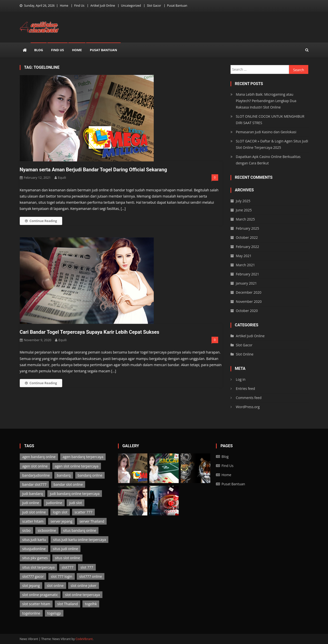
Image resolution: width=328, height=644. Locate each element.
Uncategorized (131, 6)
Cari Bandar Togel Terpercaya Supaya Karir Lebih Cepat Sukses (90, 332)
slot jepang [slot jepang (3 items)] (31, 586)
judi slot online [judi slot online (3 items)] (34, 512)
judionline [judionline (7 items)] (54, 503)
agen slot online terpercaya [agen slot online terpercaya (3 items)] (77, 466)
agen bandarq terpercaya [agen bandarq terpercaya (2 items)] (83, 457)
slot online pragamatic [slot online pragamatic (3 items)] (40, 595)
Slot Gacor (154, 6)
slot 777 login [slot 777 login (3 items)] (62, 576)
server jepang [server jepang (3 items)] (61, 521)
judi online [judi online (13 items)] (31, 503)
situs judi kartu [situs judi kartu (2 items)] (34, 540)
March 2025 (245, 219)
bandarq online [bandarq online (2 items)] (90, 475)
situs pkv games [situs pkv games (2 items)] (35, 558)
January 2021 (246, 283)
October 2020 (247, 311)
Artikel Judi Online (103, 6)
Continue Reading (41, 221)
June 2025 (244, 210)
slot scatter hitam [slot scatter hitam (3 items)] (36, 604)
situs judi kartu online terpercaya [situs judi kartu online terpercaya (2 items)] (79, 540)
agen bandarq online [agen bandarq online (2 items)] (39, 457)
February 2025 (248, 228)
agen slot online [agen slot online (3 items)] (35, 466)
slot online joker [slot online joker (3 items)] (83, 586)
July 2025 (243, 201)
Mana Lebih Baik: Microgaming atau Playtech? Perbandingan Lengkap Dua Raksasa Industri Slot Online (266, 101)
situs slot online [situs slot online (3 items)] (67, 558)
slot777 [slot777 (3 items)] (68, 567)
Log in (241, 379)
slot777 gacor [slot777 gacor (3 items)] (33, 576)
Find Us (79, 6)
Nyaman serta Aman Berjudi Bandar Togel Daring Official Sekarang (93, 170)
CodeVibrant (84, 639)
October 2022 (247, 237)
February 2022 (248, 247)
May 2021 (244, 256)
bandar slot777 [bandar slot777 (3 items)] (34, 484)
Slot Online (245, 354)
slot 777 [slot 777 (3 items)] (87, 567)
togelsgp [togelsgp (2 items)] (54, 613)
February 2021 (248, 274)
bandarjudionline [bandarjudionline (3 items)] (36, 475)
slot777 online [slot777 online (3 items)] (91, 576)
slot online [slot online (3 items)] (55, 586)
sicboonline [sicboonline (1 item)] (47, 530)
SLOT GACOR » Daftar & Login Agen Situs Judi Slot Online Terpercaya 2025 (272, 144)
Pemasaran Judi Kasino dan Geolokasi (266, 132)
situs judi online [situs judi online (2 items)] (65, 549)
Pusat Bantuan (177, 6)
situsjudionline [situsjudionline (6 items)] (34, 549)
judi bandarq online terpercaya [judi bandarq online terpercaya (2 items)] (75, 494)
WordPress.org (248, 407)
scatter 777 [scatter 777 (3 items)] (83, 512)
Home (64, 6)
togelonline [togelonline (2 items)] (31, 613)
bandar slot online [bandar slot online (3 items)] (68, 484)
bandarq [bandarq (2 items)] (64, 475)
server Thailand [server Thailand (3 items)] (92, 521)
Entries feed (246, 389)
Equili (62, 178)
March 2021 (245, 265)
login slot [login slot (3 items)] (60, 512)
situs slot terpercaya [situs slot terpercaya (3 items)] (38, 567)
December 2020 (249, 292)
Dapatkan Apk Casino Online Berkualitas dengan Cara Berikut (268, 160)
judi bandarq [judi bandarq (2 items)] (32, 494)
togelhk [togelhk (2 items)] (91, 604)
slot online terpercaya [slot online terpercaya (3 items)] (82, 595)
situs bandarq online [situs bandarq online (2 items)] (80, 530)
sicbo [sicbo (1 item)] (26, 530)
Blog (39, 50)
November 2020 (249, 301)
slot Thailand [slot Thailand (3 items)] (68, 604)
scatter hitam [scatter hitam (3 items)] (33, 521)
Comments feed (249, 398)
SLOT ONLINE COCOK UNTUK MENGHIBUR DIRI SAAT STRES (270, 120)
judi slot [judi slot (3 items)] (75, 503)
